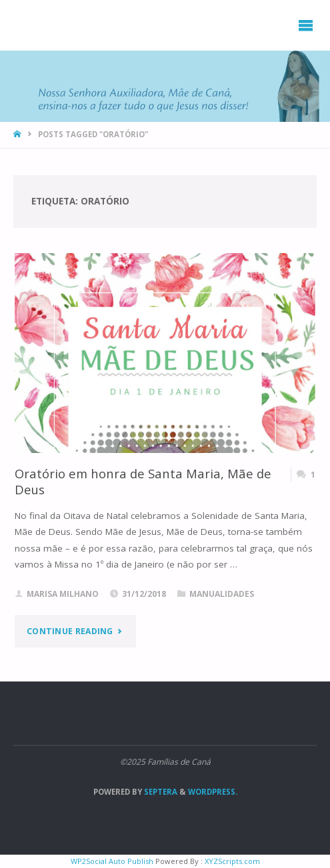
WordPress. (213, 792)
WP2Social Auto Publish (112, 861)
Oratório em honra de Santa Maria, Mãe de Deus (143, 481)
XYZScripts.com (232, 861)
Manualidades (222, 594)
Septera (160, 792)
